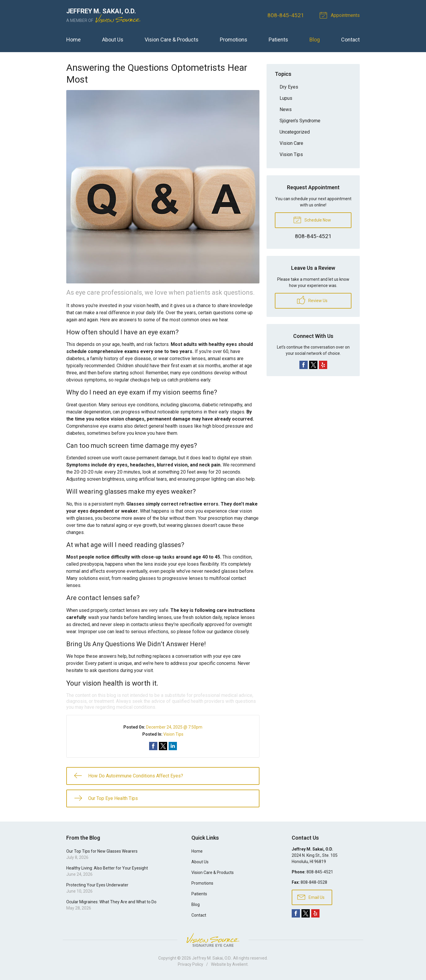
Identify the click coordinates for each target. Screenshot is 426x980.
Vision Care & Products (172, 40)
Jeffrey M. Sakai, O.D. (212, 958)
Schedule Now (312, 219)
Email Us (311, 897)
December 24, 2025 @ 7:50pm (174, 727)
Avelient (240, 964)
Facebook (304, 365)
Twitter (313, 365)
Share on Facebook (153, 746)
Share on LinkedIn (173, 746)
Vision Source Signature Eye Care (213, 940)
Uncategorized (295, 132)
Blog (315, 40)
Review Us (312, 300)
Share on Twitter (163, 746)
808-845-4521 (286, 15)
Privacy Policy (191, 964)
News (286, 109)
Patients (278, 40)
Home (74, 40)
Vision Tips (173, 734)
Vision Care (291, 143)
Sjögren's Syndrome (300, 121)
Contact (350, 40)
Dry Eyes (289, 87)
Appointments (341, 15)
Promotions (234, 40)
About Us (113, 40)
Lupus (286, 98)
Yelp (323, 365)
